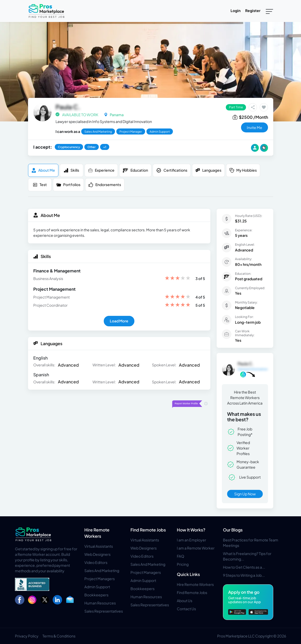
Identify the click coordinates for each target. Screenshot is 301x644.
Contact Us (186, 609)
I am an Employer (191, 540)
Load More (119, 321)
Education (135, 170)
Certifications (172, 170)
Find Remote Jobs (148, 530)
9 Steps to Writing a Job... (244, 575)
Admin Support (97, 587)
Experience (101, 170)
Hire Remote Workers (195, 584)
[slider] (178, 279)
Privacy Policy (27, 636)
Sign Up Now (245, 494)
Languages (208, 170)
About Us (185, 601)
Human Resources (100, 603)
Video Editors (96, 562)
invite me (255, 127)
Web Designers (97, 554)
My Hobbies (243, 170)
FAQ (180, 556)
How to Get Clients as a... (244, 567)
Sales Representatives (104, 611)
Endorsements (105, 185)
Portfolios (68, 185)
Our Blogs (233, 530)
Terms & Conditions (59, 636)
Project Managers (100, 579)
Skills (71, 170)
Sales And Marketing (102, 570)
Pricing (183, 564)
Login (236, 10)
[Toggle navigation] (269, 11)
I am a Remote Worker (196, 548)
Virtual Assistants (99, 546)
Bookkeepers (96, 595)
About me (43, 170)
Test (40, 185)
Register (253, 10)
